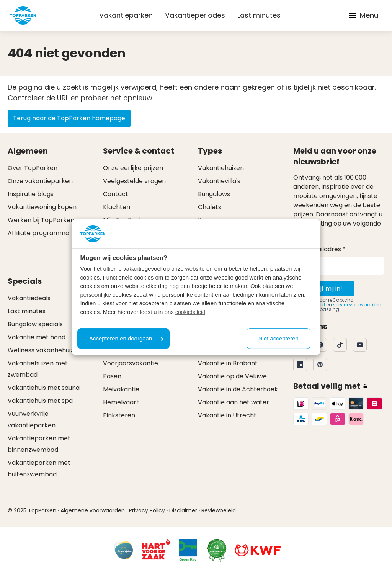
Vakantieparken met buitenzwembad (39, 469)
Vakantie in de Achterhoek (238, 389)
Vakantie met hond (37, 337)
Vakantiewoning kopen (42, 207)
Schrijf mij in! (324, 289)
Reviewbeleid (219, 510)
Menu (363, 15)
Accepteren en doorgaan (126, 338)
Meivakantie (121, 389)
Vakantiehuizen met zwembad (38, 369)
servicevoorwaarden (357, 305)
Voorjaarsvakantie (131, 363)
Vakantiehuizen (221, 168)
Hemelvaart (121, 402)
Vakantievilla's (219, 181)
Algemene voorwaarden (93, 510)
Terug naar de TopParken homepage (69, 118)
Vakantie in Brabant (228, 363)
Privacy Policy (147, 510)
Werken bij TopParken (41, 220)
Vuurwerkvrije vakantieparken (32, 419)
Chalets (210, 207)
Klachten (117, 207)
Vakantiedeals (29, 298)
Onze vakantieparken (40, 181)
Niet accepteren (278, 338)
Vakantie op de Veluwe (232, 376)
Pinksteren (119, 415)
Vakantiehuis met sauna (44, 388)
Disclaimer (183, 510)
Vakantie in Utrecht (227, 415)
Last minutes (259, 15)
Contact (116, 194)
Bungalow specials (35, 324)
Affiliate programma (38, 233)
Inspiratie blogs (31, 194)
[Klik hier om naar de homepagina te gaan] (23, 15)
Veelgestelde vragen (134, 181)
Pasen (112, 376)
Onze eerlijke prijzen (133, 168)
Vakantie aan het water (234, 402)
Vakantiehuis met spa (40, 401)
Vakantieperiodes (195, 15)
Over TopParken (33, 168)
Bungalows (214, 194)
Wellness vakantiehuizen (44, 350)
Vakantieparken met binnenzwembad (39, 444)
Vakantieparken (126, 15)
